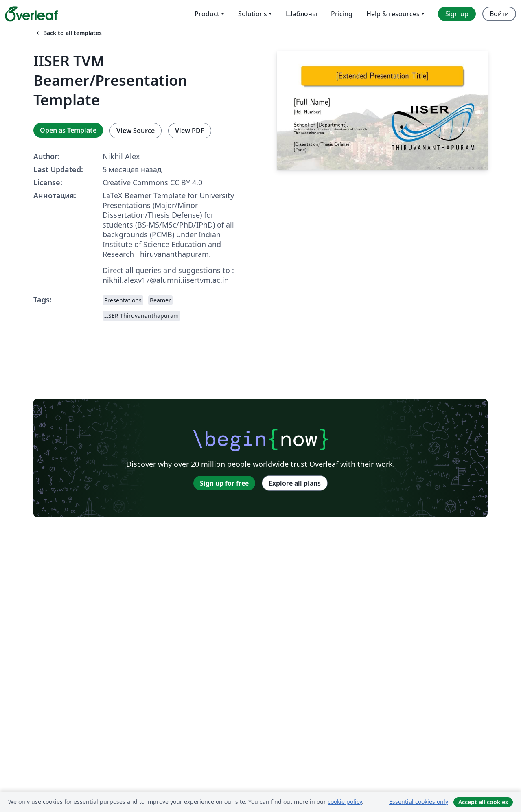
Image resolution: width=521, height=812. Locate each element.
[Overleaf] (31, 14)
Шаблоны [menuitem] (301, 14)
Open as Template (68, 130)
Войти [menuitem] (499, 14)
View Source (136, 131)
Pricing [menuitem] (342, 14)
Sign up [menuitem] (457, 14)
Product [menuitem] (207, 14)
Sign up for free (224, 483)
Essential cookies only (419, 802)
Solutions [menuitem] (253, 14)
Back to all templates (68, 33)
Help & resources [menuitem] (393, 14)
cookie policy (345, 802)
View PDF (190, 131)
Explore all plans (295, 483)
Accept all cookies (483, 802)
